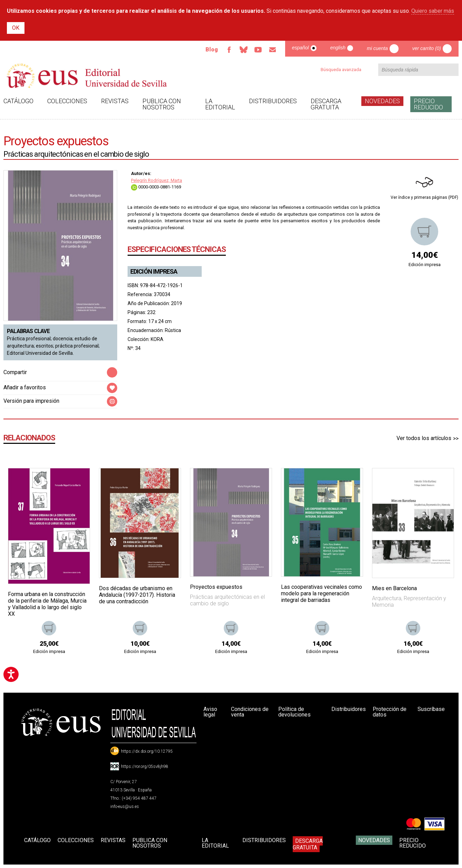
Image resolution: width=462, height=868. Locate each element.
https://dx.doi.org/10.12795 (147, 751)
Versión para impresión (31, 401)
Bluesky (244, 50)
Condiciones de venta (250, 712)
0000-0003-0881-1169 (156, 187)
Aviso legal (210, 712)
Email (273, 50)
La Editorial (220, 104)
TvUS (258, 50)
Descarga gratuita (326, 104)
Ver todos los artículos (424, 438)
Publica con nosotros (162, 104)
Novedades (382, 101)
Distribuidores (273, 101)
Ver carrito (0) (427, 48)
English (338, 48)
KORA (157, 339)
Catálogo (18, 101)
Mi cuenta (377, 48)
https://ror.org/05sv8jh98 (145, 767)
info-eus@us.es (125, 807)
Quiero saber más (433, 11)
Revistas (115, 101)
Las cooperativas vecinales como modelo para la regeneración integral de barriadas (322, 593)
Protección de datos (390, 712)
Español (300, 48)
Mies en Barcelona (394, 588)
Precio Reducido (428, 104)
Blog (212, 50)
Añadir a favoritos (25, 387)
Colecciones (67, 101)
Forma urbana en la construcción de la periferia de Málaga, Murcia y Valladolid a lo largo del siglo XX (47, 604)
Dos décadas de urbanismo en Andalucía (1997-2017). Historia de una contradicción (137, 595)
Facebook (229, 50)
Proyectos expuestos (216, 587)
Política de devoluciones (294, 712)
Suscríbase (431, 709)
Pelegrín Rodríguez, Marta (157, 180)
